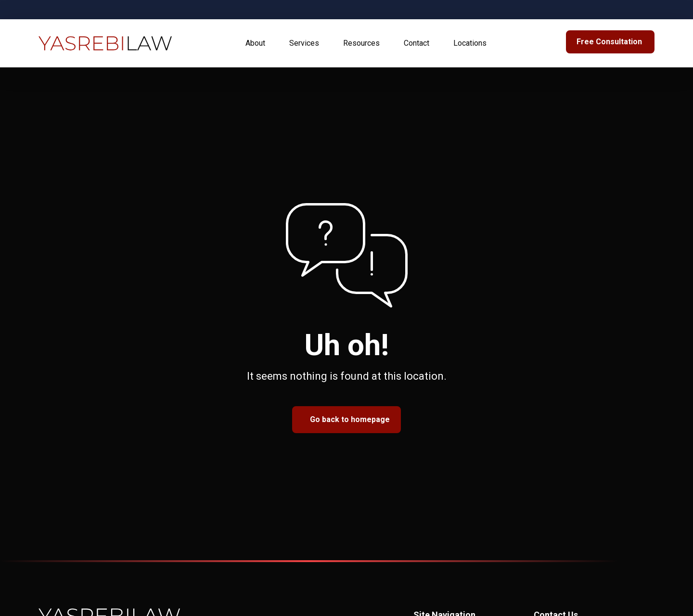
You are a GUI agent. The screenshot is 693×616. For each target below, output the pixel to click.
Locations (470, 43)
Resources (361, 43)
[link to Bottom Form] (610, 42)
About (255, 43)
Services (304, 43)
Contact (417, 43)
